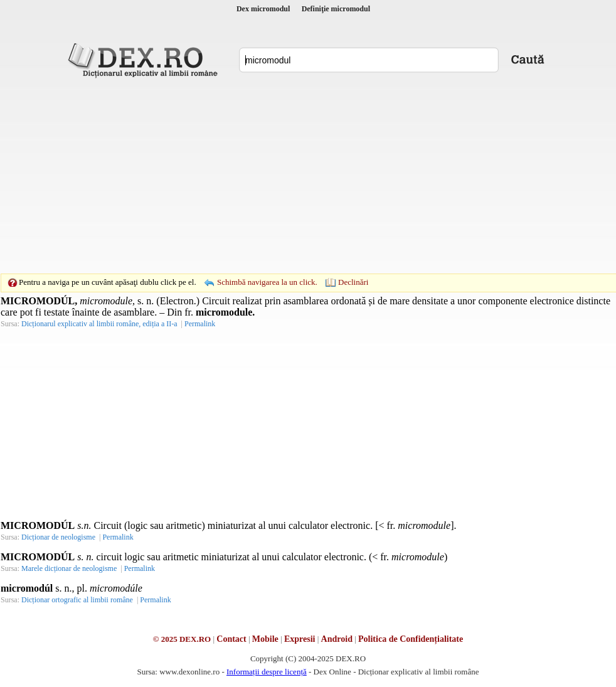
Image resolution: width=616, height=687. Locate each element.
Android (337, 639)
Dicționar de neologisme (58, 537)
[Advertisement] (289, 176)
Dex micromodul (263, 9)
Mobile (265, 639)
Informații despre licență (267, 672)
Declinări (353, 282)
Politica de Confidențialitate (411, 639)
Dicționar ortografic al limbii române (77, 600)
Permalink (200, 324)
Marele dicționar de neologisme (69, 568)
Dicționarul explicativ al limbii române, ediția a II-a (99, 324)
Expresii (300, 639)
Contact (231, 639)
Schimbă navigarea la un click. (267, 282)
